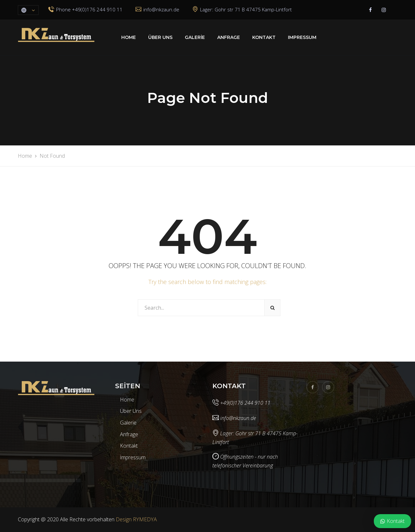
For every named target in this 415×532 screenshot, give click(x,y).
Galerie (195, 37)
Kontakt (264, 37)
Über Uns (160, 37)
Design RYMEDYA (136, 519)
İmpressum (133, 457)
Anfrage (229, 37)
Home (129, 37)
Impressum (302, 37)
